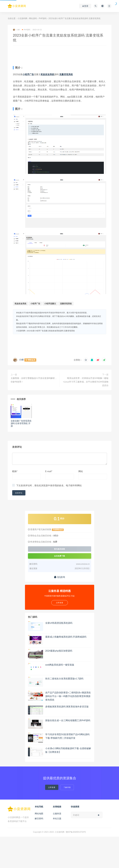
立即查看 (52, 787)
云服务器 (57, 813)
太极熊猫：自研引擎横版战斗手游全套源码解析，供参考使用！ (34, 380)
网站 (81, 471)
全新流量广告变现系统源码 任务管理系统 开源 (21, 423)
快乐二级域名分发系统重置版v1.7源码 (64, 678)
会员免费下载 (60, 556)
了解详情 (67, 787)
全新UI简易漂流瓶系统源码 (59, 623)
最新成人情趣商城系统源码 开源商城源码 (66, 637)
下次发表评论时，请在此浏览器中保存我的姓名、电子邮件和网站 (49, 485)
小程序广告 (28, 74)
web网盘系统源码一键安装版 (60, 665)
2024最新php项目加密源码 (59, 651)
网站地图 (39, 813)
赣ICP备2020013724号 (76, 832)
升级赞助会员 (58, 530)
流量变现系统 (66, 74)
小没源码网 (22, 18)
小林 (16, 30)
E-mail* (49, 471)
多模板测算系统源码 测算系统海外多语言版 (67, 706)
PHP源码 (43, 18)
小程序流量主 (50, 304)
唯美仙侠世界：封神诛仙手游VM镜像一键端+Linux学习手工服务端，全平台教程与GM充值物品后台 (86, 382)
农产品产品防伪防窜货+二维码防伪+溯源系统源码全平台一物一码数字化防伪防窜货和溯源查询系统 (68, 696)
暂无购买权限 (60, 549)
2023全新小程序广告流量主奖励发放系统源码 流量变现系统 (51, 331)
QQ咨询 (60, 577)
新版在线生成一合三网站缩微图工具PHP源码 (68, 720)
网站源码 (33, 18)
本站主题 (57, 818)
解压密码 (39, 818)
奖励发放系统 (47, 74)
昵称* (15, 471)
